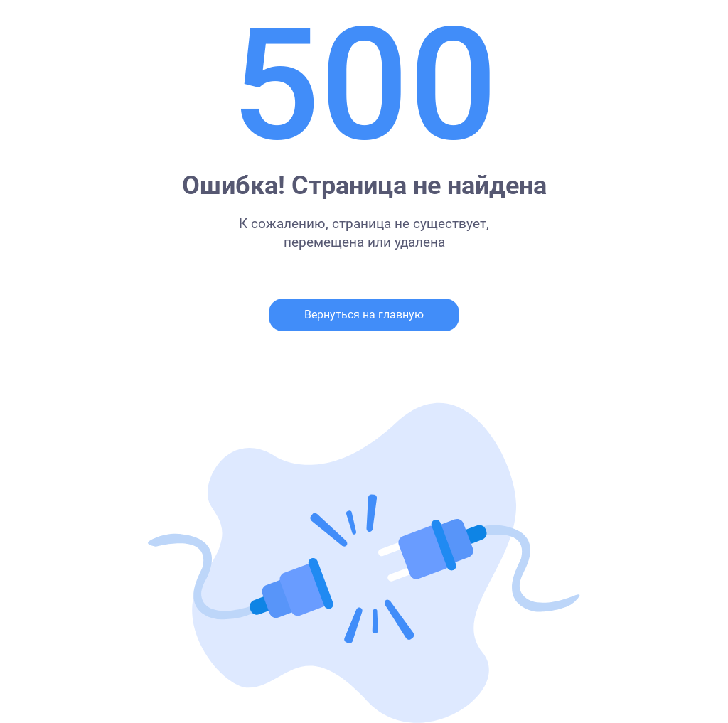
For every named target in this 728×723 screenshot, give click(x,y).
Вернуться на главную (364, 315)
